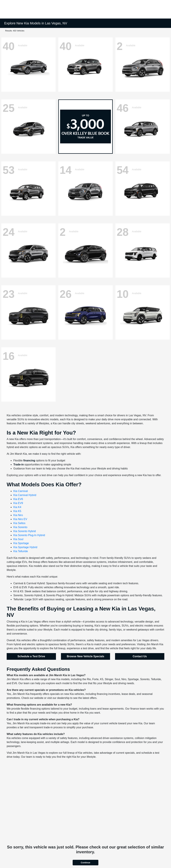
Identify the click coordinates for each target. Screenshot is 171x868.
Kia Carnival (21, 491)
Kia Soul (18, 539)
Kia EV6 (18, 499)
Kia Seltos (19, 523)
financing (29, 460)
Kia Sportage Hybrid (25, 547)
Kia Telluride (21, 551)
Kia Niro (18, 515)
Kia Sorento (20, 527)
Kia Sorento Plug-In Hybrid (29, 535)
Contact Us (140, 656)
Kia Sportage (21, 543)
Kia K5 (17, 511)
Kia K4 (17, 507)
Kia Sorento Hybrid (25, 531)
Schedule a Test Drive (31, 656)
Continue (85, 863)
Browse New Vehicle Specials (85, 656)
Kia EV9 (18, 503)
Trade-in (19, 464)
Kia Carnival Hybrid (25, 495)
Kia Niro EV (20, 519)
